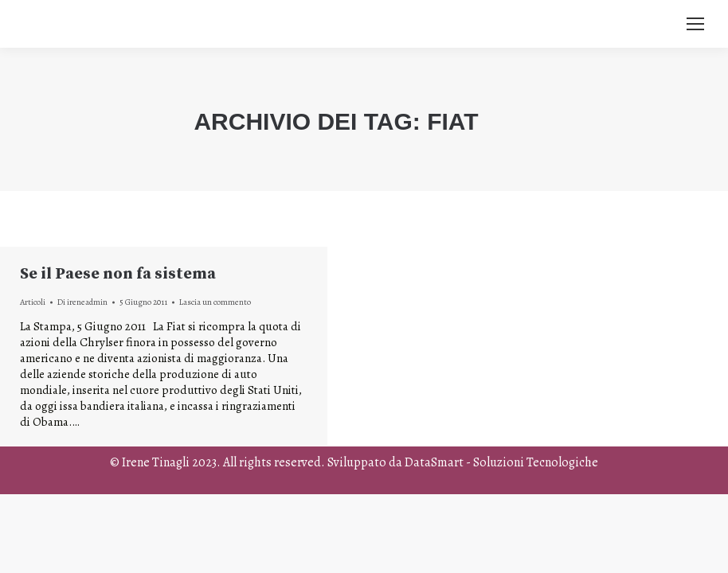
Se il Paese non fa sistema (118, 274)
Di (82, 302)
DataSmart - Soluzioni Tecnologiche (501, 462)
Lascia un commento (215, 302)
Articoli (33, 302)
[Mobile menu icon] (695, 24)
